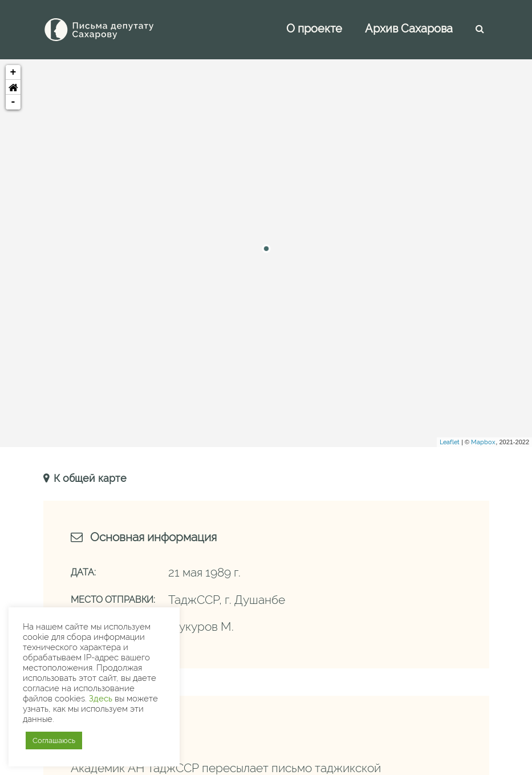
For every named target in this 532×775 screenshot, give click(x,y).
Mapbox (483, 442)
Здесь (101, 698)
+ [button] (13, 72)
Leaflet (450, 442)
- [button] (13, 102)
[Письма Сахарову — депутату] (115, 30)
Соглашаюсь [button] (54, 740)
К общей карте (89, 478)
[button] (13, 87)
